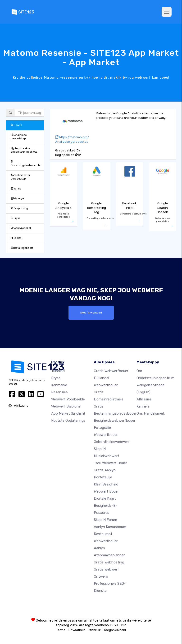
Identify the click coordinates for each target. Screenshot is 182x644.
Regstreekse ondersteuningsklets (24, 150)
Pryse (16, 218)
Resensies (59, 392)
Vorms (16, 189)
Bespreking (19, 208)
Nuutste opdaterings (68, 420)
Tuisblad (58, 371)
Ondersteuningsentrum (155, 378)
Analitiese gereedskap (19, 137)
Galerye (17, 199)
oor (139, 371)
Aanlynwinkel (21, 228)
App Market (68, 413)
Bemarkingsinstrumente (26, 164)
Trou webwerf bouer (110, 463)
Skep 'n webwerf (91, 313)
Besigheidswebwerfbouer (115, 420)
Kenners (143, 406)
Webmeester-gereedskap (21, 177)
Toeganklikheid (115, 630)
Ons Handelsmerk (151, 413)
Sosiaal (16, 238)
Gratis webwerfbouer (111, 371)
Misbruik (95, 630)
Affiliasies (144, 399)
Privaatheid (77, 630)
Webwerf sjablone (66, 406)
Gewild (16, 125)
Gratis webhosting (109, 562)
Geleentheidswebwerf (112, 442)
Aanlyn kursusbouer (110, 527)
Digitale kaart (105, 498)
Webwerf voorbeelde (68, 399)
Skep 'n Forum (105, 519)
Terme (61, 630)
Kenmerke (59, 385)
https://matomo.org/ (72, 137)
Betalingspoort (22, 248)
